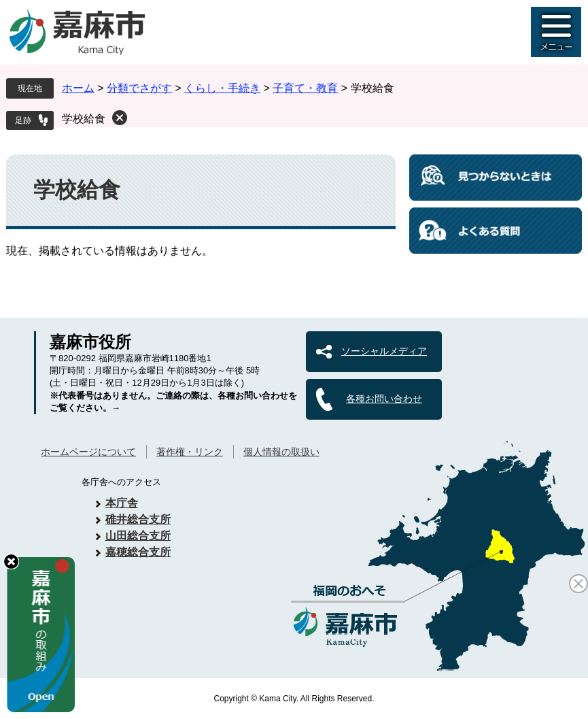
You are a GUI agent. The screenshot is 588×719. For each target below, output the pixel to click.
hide (11, 562)
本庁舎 (122, 503)
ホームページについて (88, 452)
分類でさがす (139, 88)
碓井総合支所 (138, 519)
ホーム (78, 88)
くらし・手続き (222, 88)
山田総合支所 (138, 536)
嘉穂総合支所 (138, 552)
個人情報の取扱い (281, 452)
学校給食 (84, 119)
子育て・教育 (305, 88)
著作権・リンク (190, 452)
